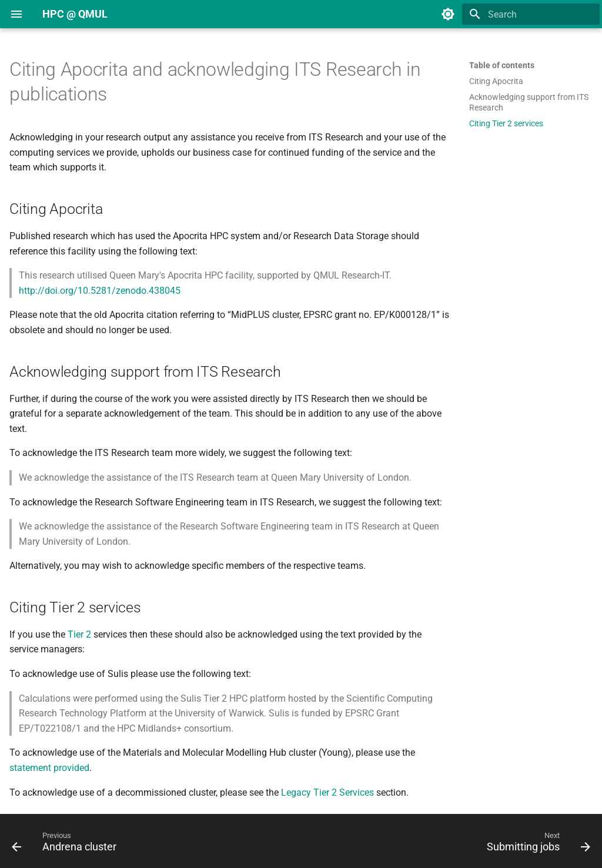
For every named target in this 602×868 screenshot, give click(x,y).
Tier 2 (79, 634)
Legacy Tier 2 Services (327, 792)
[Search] (531, 14)
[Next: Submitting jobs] (536, 844)
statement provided (49, 768)
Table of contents (502, 65)
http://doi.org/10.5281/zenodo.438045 (100, 291)
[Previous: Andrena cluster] (67, 844)
